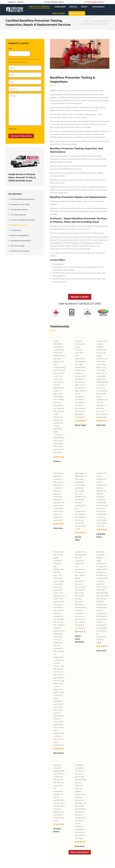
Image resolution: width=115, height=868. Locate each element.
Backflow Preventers (19, 225)
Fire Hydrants (16, 230)
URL (10, 49)
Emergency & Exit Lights (20, 204)
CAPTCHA (13, 129)
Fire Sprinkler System (19, 210)
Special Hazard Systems (20, 251)
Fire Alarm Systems (19, 215)
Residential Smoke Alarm (21, 241)
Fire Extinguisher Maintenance (23, 199)
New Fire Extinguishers (20, 235)
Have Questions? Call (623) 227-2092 (80, 303)
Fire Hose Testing (18, 246)
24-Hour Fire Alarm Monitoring (23, 220)
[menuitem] (12, 2)
